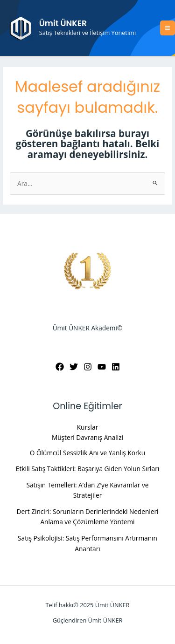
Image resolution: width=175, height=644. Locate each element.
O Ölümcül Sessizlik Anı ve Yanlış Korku (87, 453)
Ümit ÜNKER (63, 23)
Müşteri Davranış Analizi (87, 437)
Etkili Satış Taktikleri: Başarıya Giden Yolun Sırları (87, 469)
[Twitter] (74, 367)
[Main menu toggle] (168, 28)
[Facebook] (60, 367)
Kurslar (88, 427)
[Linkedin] (116, 367)
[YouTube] (102, 367)
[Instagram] (88, 367)
